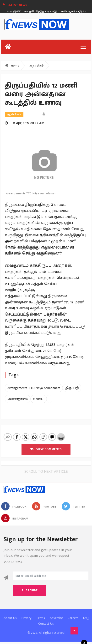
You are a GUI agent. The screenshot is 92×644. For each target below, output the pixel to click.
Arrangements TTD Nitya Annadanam (34, 388)
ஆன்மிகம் (36, 66)
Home (12, 66)
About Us (10, 614)
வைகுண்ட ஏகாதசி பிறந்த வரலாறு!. (33, 11)
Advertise (56, 614)
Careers (73, 614)
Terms (41, 614)
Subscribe (30, 586)
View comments (46, 445)
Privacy (26, 614)
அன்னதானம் (18, 399)
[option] (35, 11)
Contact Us (46, 620)
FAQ (86, 614)
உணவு (39, 399)
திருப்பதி (72, 388)
